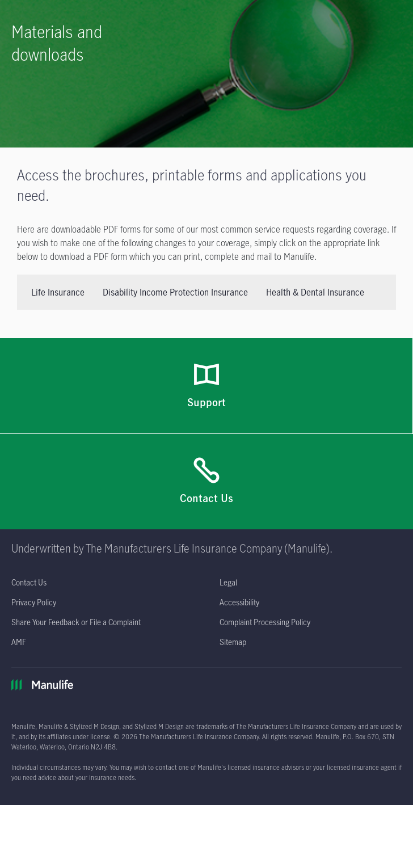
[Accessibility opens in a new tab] (239, 602)
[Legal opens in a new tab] (228, 582)
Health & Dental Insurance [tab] (315, 292)
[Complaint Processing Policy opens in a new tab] (265, 622)
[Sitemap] (233, 642)
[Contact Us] (206, 482)
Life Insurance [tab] (58, 292)
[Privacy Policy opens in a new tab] (34, 602)
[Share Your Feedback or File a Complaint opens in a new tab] (76, 622)
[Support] (206, 386)
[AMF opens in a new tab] (19, 642)
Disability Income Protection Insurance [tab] (175, 292)
